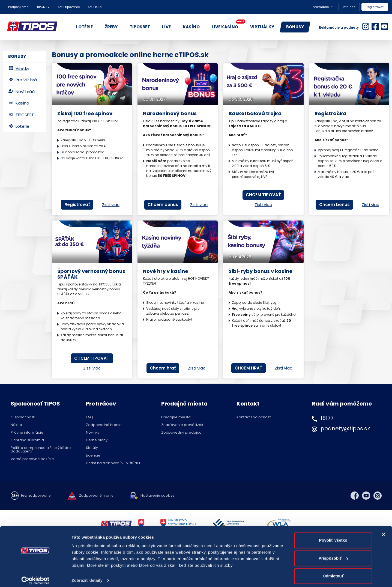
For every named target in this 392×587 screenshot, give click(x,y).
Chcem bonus (163, 205)
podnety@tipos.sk (345, 428)
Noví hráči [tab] (22, 92)
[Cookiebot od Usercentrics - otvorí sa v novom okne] (35, 576)
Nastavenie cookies (161, 495)
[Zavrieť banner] (384, 530)
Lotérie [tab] (19, 126)
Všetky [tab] (19, 68)
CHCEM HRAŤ (249, 368)
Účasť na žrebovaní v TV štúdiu (113, 463)
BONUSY (295, 27)
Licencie (93, 455)
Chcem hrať (163, 368)
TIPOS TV (43, 7)
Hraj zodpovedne (37, 495)
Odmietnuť (333, 572)
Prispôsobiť (333, 554)
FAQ (89, 417)
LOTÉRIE (84, 27)
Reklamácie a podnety (339, 27)
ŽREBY (111, 27)
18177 (327, 418)
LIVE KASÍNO (228, 26)
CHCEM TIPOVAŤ (263, 195)
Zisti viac (111, 205)
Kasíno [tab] (19, 103)
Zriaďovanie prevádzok (182, 425)
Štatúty (92, 448)
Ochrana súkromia (27, 440)
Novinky (93, 432)
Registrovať (375, 7)
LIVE (166, 27)
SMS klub (95, 7)
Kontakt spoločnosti (254, 417)
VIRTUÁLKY (262, 27)
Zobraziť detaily (87, 576)
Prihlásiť (349, 7)
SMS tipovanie (69, 7)
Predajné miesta (176, 417)
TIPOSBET (140, 27)
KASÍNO (191, 27)
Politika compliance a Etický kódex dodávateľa (41, 449)
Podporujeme (18, 7)
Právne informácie (27, 432)
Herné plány (97, 440)
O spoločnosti (23, 417)
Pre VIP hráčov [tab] (26, 80)
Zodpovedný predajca (181, 432)
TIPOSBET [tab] (21, 115)
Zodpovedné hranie (104, 425)
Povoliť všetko (333, 536)
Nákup (16, 425)
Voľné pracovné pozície (32, 459)
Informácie (320, 7)
